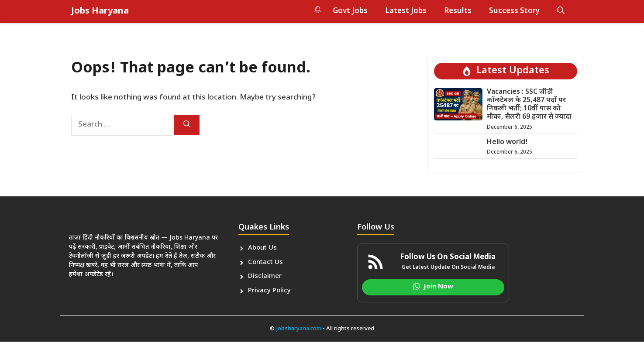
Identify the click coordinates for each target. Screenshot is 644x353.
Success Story (514, 11)
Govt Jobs (350, 11)
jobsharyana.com (298, 329)
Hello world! (507, 142)
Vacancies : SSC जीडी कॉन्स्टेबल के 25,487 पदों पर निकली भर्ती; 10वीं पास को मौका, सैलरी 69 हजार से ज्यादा (529, 105)
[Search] (187, 125)
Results (458, 11)
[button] (561, 11)
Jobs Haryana (100, 11)
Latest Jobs (406, 11)
